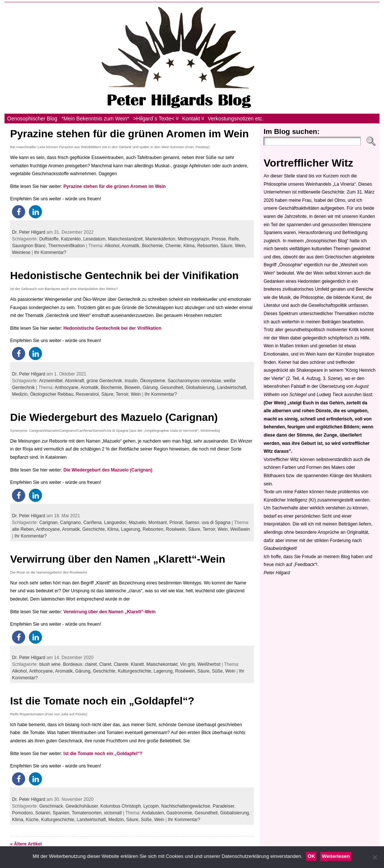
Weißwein (240, 529)
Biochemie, (154, 246)
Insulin (131, 381)
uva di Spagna (216, 523)
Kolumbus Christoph (120, 806)
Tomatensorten (86, 813)
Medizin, (21, 394)
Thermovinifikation (67, 246)
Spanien (61, 813)
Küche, (34, 820)
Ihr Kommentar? (50, 252)
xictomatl (113, 813)
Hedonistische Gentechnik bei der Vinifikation (124, 276)
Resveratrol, (88, 394)
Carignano (70, 523)
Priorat (176, 523)
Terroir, (123, 394)
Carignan (49, 523)
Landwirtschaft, (232, 387)
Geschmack (51, 806)
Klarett (137, 664)
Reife (234, 239)
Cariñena (92, 523)
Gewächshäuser (82, 806)
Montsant (158, 523)
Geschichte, (95, 529)
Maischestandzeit (125, 239)
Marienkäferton (160, 239)
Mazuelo (137, 523)
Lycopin (151, 806)
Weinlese (21, 252)
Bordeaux (73, 664)
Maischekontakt (162, 664)
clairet (91, 664)
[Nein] (375, 857)
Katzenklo (71, 239)
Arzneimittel (51, 381)
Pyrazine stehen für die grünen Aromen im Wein (129, 134)
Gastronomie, (181, 813)
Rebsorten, (209, 246)
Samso (192, 523)
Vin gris (187, 664)
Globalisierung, (201, 387)
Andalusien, (154, 813)
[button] (19, 212)
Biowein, (134, 387)
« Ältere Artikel (26, 844)
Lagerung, (132, 529)
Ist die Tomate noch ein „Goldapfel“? (102, 701)
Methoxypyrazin (193, 239)
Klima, (190, 246)
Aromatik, (132, 246)
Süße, (218, 671)
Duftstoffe (49, 239)
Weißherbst (209, 664)
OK (311, 856)
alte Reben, (24, 529)
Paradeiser (223, 806)
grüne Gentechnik (104, 381)
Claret (105, 664)
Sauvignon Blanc (29, 246)
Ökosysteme (153, 381)
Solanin (43, 813)
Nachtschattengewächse (186, 806)
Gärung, (151, 387)
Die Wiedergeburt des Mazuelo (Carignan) (114, 417)
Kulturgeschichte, (136, 671)
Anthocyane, (68, 387)
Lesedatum (94, 239)
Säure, (228, 246)
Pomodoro (22, 813)
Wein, (240, 246)
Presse (219, 239)
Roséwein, (177, 529)
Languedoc (115, 523)
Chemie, (174, 246)
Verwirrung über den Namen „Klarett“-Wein (118, 559)
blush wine (50, 664)
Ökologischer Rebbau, (53, 394)
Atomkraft (74, 381)
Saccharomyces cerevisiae (194, 381)
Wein (136, 394)
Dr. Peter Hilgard (29, 232)
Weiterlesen (336, 856)
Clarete (121, 664)
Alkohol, (113, 246)
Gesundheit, (173, 387)
